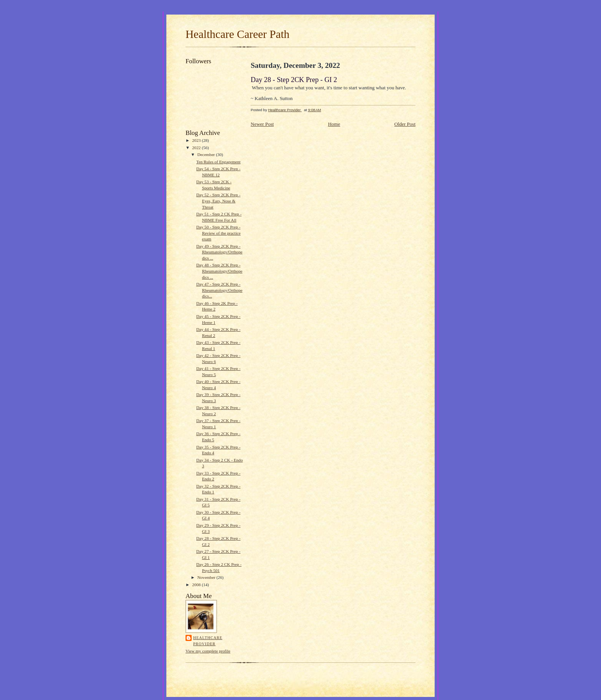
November (207, 577)
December (207, 154)
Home (334, 124)
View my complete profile (208, 651)
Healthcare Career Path (237, 34)
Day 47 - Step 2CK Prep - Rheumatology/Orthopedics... (219, 290)
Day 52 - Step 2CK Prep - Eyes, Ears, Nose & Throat (218, 201)
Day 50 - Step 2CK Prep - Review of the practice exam (218, 233)
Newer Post (262, 124)
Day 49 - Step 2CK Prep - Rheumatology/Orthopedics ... (219, 252)
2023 (197, 140)
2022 (197, 148)
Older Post (405, 124)
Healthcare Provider (208, 641)
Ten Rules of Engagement (218, 162)
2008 (197, 585)
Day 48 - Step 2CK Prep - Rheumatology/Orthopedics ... (219, 271)
